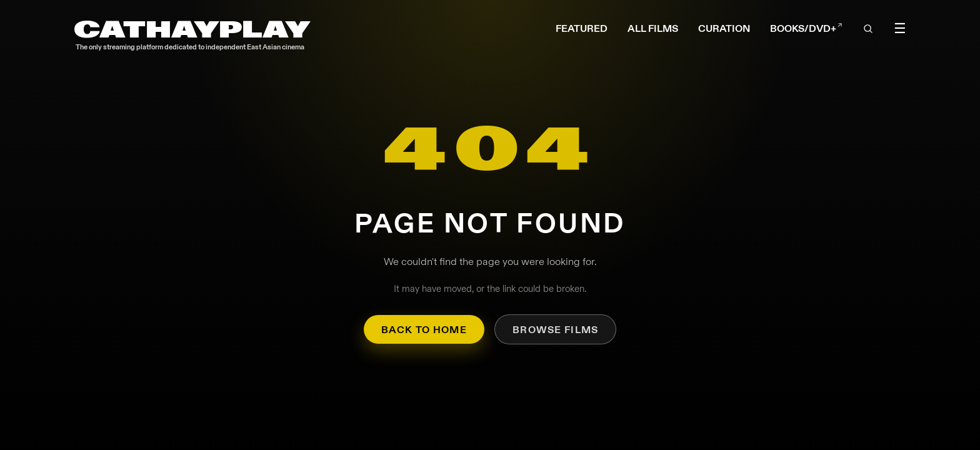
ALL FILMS (653, 28)
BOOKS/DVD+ (806, 28)
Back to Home (424, 330)
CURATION (724, 28)
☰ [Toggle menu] (900, 29)
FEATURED (582, 28)
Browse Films (555, 330)
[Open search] (869, 29)
